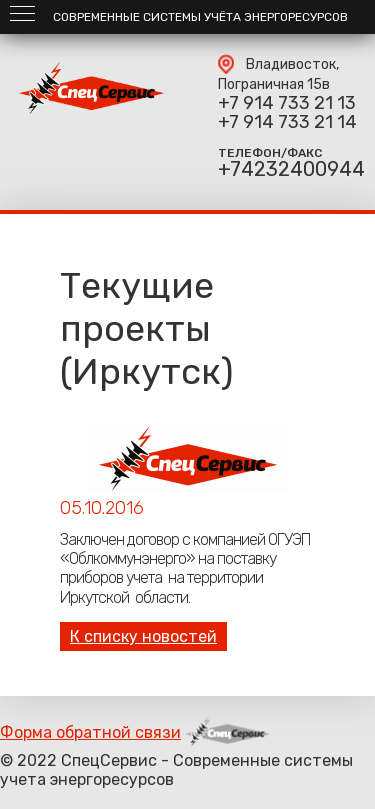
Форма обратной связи (90, 732)
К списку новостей (143, 636)
